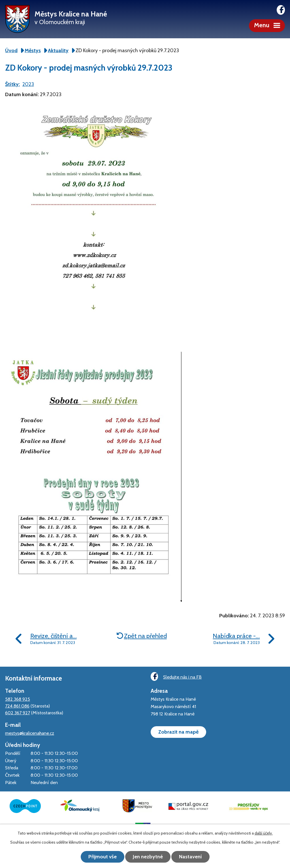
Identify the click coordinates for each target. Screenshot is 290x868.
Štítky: (12, 84)
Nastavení (190, 857)
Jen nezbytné (148, 857)
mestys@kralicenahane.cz (30, 733)
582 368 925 (18, 699)
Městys (33, 50)
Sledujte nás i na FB (176, 676)
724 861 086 (17, 706)
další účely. (264, 833)
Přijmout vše (103, 857)
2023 (28, 84)
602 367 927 (18, 713)
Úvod (11, 50)
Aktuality (58, 50)
